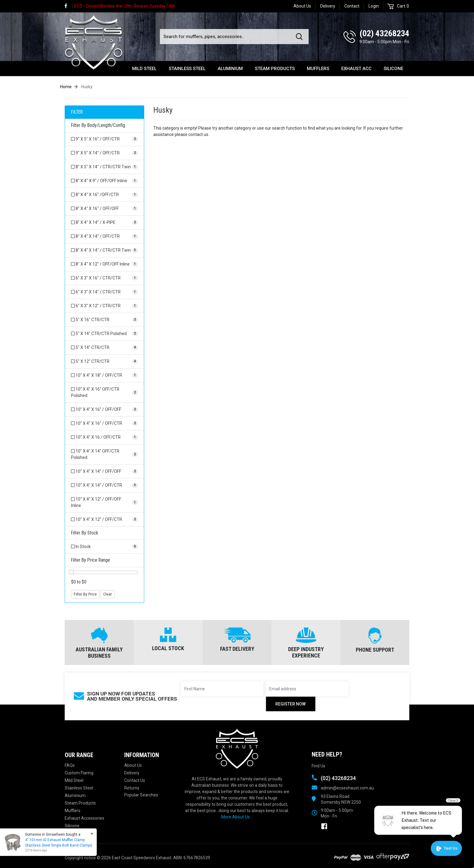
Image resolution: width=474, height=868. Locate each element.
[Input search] (226, 37)
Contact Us (135, 780)
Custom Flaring (79, 773)
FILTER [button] (77, 112)
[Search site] (300, 37)
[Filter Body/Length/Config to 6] (104, 278)
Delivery (328, 6)
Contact (352, 6)
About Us (302, 6)
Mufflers (318, 69)
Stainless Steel (187, 69)
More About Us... (237, 817)
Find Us (318, 766)
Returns (132, 788)
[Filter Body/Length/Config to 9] (104, 139)
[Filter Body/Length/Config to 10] (104, 375)
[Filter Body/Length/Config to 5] (104, 320)
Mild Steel (144, 69)
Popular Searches (141, 795)
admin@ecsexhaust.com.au (347, 788)
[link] (69, 6)
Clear (107, 594)
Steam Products (275, 69)
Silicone (393, 69)
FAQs (70, 765)
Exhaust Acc (356, 69)
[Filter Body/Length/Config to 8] (104, 167)
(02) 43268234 (384, 33)
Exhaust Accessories (84, 818)
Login (374, 6)
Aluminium (230, 69)
